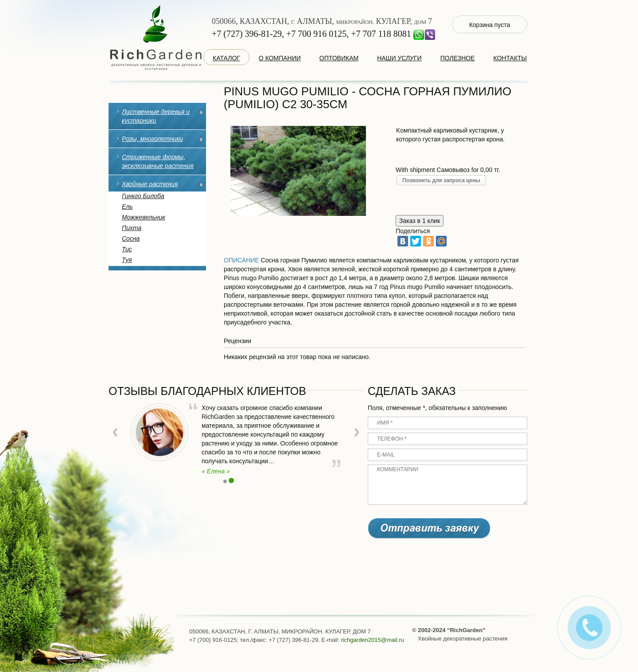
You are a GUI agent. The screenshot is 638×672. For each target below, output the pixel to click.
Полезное (458, 58)
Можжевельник (144, 217)
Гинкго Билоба (143, 196)
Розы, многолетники (152, 139)
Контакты (510, 58)
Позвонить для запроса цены (441, 180)
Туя (127, 260)
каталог (226, 58)
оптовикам (339, 58)
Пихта (132, 228)
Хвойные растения (150, 184)
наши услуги (399, 58)
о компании (280, 58)
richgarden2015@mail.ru (372, 640)
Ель (127, 207)
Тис (127, 249)
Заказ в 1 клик (420, 221)
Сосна (131, 238)
